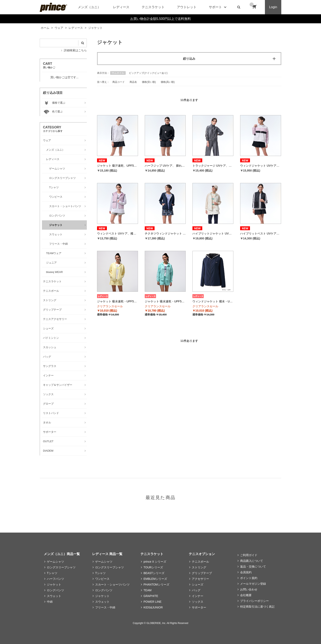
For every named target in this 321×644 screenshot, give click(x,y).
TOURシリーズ (153, 567)
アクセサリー (200, 579)
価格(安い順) (149, 82)
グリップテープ (202, 573)
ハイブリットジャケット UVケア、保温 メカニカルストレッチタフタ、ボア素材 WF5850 (213, 233)
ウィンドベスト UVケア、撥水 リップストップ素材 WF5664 (118, 233)
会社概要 (246, 595)
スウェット (54, 596)
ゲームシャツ (55, 562)
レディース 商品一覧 (107, 554)
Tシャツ (52, 573)
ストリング (199, 567)
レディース (121, 7)
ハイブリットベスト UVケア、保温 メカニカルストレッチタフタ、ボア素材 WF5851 (261, 233)
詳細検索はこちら (75, 50)
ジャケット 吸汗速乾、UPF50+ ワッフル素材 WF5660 (118, 166)
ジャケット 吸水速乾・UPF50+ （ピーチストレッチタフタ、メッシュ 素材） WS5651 (165, 301)
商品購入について (252, 561)
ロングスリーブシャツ (61, 567)
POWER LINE (153, 602)
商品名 (133, 82)
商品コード (119, 82)
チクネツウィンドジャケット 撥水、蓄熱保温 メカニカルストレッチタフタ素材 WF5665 (165, 233)
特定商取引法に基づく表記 (257, 607)
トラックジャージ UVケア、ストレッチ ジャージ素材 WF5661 (213, 166)
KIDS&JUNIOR (153, 607)
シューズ (198, 585)
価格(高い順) (168, 82)
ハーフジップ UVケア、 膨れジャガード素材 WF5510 (165, 166)
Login (273, 7)
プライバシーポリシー (254, 601)
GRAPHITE (151, 596)
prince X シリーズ (155, 562)
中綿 (50, 602)
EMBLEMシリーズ (155, 579)
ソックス (198, 602)
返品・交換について (253, 567)
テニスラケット (153, 7)
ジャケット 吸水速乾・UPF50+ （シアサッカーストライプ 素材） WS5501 (118, 301)
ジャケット (54, 585)
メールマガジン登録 (253, 584)
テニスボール (200, 562)
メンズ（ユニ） (89, 7)
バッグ (196, 590)
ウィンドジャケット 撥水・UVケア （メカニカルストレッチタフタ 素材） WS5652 (213, 301)
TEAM (148, 590)
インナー (198, 596)
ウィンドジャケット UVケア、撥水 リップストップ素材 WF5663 (261, 166)
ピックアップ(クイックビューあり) (148, 73)
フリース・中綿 (105, 607)
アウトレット (187, 7)
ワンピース (102, 579)
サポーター (199, 607)
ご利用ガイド (249, 555)
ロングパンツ (55, 590)
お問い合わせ (249, 589)
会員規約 (246, 572)
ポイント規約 (249, 578)
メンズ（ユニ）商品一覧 (62, 554)
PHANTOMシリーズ (156, 585)
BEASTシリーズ (154, 573)
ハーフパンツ (55, 579)
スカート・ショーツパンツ (112, 585)
